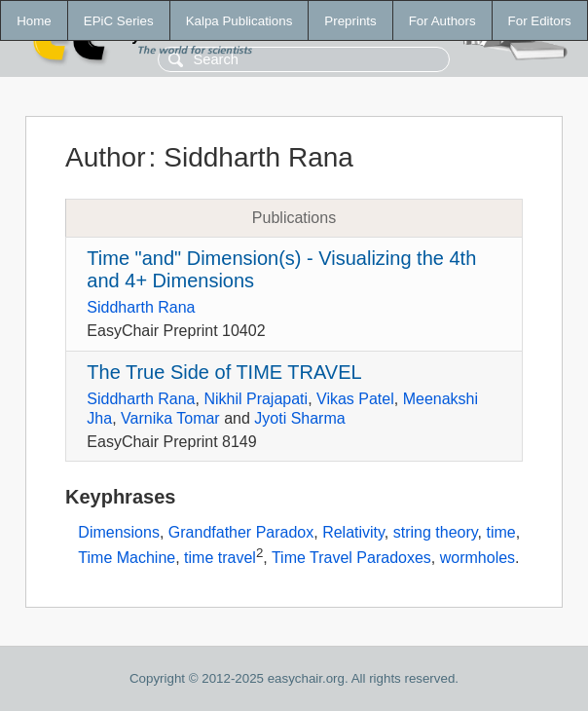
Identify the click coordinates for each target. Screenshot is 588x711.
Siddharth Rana (141, 307)
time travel (220, 558)
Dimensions (119, 532)
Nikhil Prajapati (256, 399)
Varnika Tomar (170, 418)
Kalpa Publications (239, 21)
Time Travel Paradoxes (351, 558)
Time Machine (127, 558)
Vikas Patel (355, 399)
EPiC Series (119, 21)
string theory (436, 532)
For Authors (442, 21)
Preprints (350, 21)
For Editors (540, 21)
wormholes (478, 558)
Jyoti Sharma (299, 418)
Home (34, 21)
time (500, 532)
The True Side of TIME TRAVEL (224, 372)
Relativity (353, 532)
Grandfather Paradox (241, 532)
